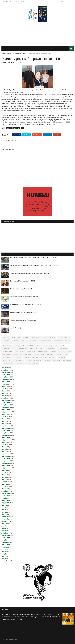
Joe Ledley (29, 361)
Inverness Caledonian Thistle (63, 340)
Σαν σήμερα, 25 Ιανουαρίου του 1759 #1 (23, 281)
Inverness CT (14, 343)
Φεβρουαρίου (6, 384)
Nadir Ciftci (35, 358)
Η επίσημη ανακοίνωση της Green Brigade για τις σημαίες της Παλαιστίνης (34, 258)
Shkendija (58, 355)
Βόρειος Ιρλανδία (17, 355)
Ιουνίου (4, 394)
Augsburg (53, 352)
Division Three (7, 361)
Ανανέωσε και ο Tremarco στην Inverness (23, 313)
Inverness (23, 343)
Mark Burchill (57, 361)
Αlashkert (35, 363)
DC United (62, 352)
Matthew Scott (67, 361)
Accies (65, 355)
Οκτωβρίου (6, 375)
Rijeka (14, 349)
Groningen (50, 346)
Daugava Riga (17, 358)
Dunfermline (18, 54)
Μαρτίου (5, 387)
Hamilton (5, 343)
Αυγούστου (5, 370)
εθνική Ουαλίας (19, 352)
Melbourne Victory (39, 355)
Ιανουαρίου (6, 382)
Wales (28, 363)
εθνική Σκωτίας (35, 338)
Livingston (31, 343)
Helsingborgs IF (23, 349)
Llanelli (69, 352)
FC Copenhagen (62, 349)
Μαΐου (4, 391)
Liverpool (40, 343)
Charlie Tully (61, 358)
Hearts (60, 338)
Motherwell (6, 340)
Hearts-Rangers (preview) (18, 328)
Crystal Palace (31, 346)
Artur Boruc (52, 358)
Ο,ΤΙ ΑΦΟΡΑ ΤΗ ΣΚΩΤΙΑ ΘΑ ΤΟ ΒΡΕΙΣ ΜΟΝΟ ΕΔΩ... (15, 2)
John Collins (47, 361)
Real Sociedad (39, 349)
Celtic (14, 338)
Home (3, 54)
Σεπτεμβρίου (6, 373)
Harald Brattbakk (18, 361)
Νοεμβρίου (5, 377)
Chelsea (59, 343)
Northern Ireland (7, 352)
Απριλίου (5, 389)
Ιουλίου (4, 368)
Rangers (44, 338)
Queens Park (6, 346)
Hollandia (27, 358)
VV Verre (43, 358)
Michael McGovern (8, 363)
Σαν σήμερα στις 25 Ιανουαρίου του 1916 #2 (24, 297)
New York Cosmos (43, 352)
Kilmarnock (15, 340)
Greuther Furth (31, 352)
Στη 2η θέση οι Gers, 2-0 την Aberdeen (22, 289)
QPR (23, 346)
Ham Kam (28, 355)
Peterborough (60, 346)
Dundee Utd (24, 340)
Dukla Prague (41, 346)
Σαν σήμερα (6, 338)
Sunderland (67, 343)
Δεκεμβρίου (6, 380)
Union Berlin (6, 355)
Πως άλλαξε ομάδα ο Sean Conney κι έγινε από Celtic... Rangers (30, 274)
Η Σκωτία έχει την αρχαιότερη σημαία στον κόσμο (26, 305)
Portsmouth (6, 349)
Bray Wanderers (51, 349)
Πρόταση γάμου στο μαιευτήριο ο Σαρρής (23, 321)
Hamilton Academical (46, 340)
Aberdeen (52, 338)
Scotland (26, 338)
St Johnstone (34, 340)
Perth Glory (50, 355)
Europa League (49, 343)
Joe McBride (38, 361)
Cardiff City (16, 346)
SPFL (25, 54)
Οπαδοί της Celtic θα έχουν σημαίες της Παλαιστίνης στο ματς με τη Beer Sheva (35, 266)
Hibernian (67, 338)
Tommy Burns (20, 363)
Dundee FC (10, 54)
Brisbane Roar (7, 358)
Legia (31, 349)
